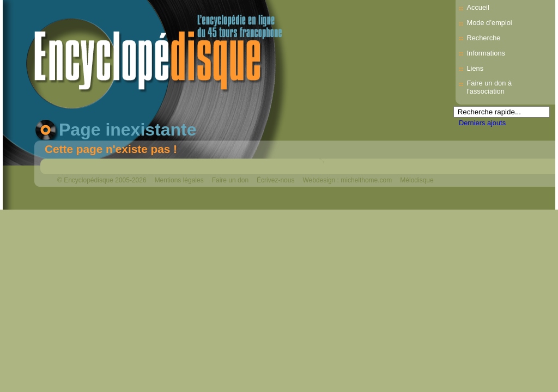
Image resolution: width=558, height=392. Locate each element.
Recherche (483, 38)
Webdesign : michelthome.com (347, 180)
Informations (486, 53)
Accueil (478, 7)
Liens (475, 68)
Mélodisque (417, 180)
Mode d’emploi (489, 23)
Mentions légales (179, 180)
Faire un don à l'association (489, 87)
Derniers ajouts (482, 123)
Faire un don (230, 180)
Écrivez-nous (275, 180)
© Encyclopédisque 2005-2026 (102, 180)
